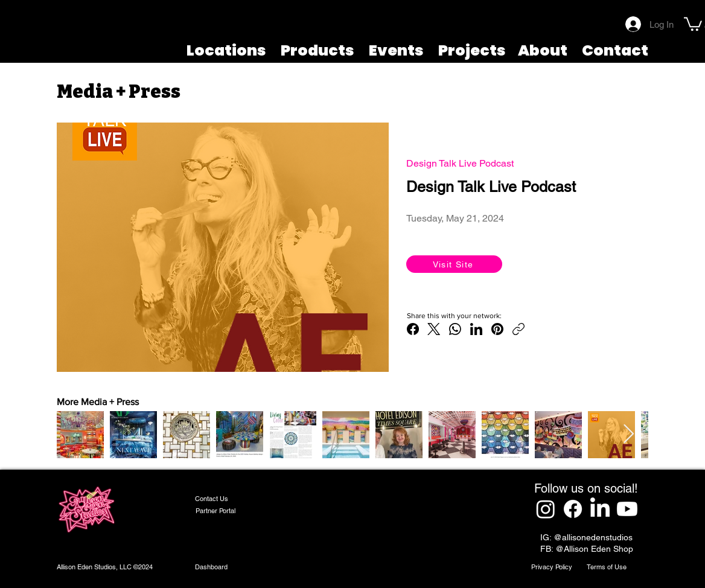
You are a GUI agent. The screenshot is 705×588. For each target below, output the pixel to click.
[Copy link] (518, 329)
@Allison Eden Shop (594, 549)
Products (317, 50)
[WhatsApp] (455, 329)
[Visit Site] (454, 264)
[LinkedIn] (476, 329)
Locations (226, 50)
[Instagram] (546, 509)
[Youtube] (627, 509)
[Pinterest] (497, 329)
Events (396, 50)
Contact (615, 50)
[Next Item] (628, 435)
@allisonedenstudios (593, 537)
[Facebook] (413, 329)
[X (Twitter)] (434, 329)
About (543, 50)
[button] (693, 23)
